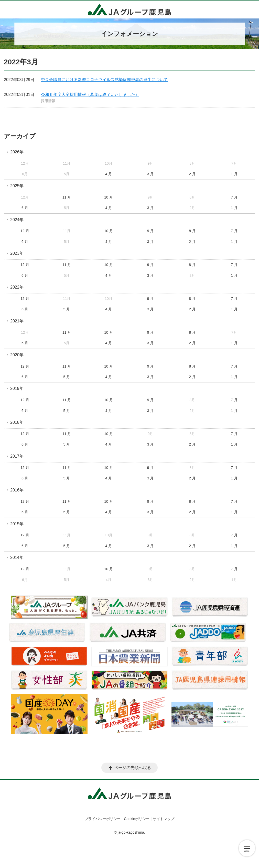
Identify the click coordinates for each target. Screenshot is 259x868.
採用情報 (48, 101)
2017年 (17, 456)
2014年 (17, 558)
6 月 (25, 208)
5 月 (67, 309)
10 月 (108, 197)
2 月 (192, 174)
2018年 (17, 422)
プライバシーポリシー (103, 819)
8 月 (192, 231)
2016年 (17, 490)
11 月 (67, 197)
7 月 (234, 197)
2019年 (17, 388)
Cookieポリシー (137, 819)
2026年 (17, 152)
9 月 (150, 231)
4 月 (109, 174)
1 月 (234, 174)
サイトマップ (164, 819)
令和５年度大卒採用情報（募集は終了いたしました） (90, 95)
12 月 (25, 231)
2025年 (17, 186)
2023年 (17, 253)
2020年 (17, 355)
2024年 (17, 220)
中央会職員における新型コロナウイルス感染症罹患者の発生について (104, 80)
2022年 (17, 287)
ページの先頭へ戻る (133, 768)
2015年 (17, 524)
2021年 (17, 321)
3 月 (150, 174)
